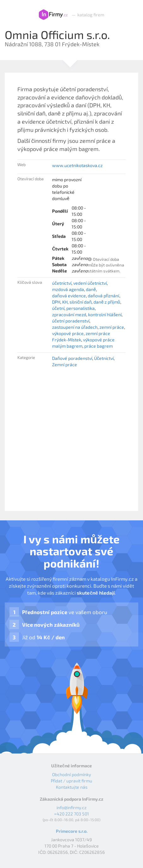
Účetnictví (104, 358)
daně (91, 289)
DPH (56, 302)
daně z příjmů (107, 302)
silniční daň (80, 302)
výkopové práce (68, 333)
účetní (58, 308)
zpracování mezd (69, 314)
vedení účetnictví (90, 283)
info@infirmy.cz (71, 807)
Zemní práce (65, 364)
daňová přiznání (103, 296)
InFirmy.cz (53, 15)
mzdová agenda (68, 289)
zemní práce (112, 327)
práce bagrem (98, 346)
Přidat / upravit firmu (72, 781)
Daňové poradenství (72, 358)
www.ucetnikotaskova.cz (77, 165)
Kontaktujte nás (72, 787)
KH (65, 302)
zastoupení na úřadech (75, 327)
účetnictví (62, 283)
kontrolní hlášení (105, 314)
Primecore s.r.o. (72, 831)
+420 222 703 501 (71, 814)
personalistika (80, 308)
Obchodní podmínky (71, 774)
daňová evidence (69, 296)
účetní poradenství (71, 321)
